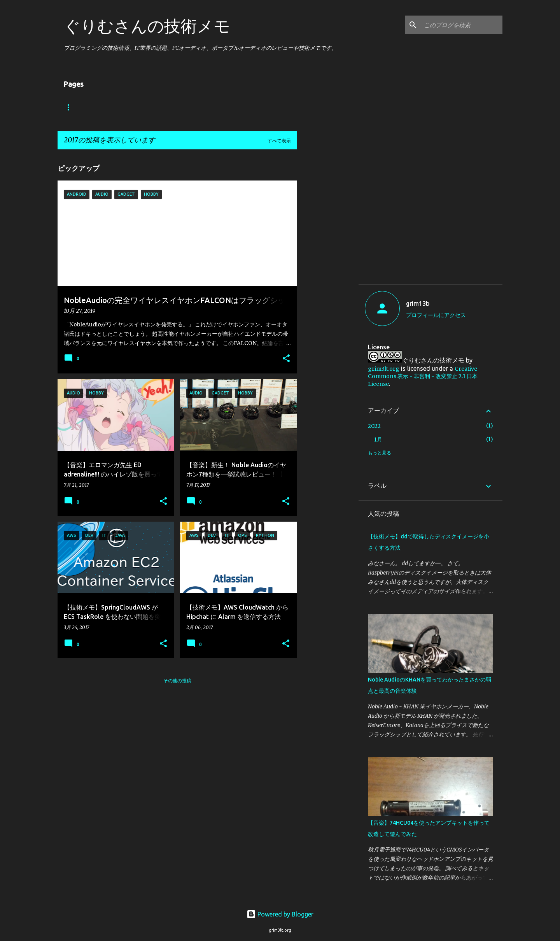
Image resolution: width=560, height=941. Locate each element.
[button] (286, 359)
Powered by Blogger (280, 914)
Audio (182, 107)
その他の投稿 (177, 681)
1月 (378, 440)
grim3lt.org (384, 369)
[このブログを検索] (462, 25)
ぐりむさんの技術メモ (147, 26)
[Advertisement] (433, 219)
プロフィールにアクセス (436, 315)
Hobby (229, 107)
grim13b (418, 303)
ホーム (78, 107)
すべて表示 (279, 141)
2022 (374, 426)
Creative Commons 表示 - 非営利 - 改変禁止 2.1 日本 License (423, 376)
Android (130, 107)
